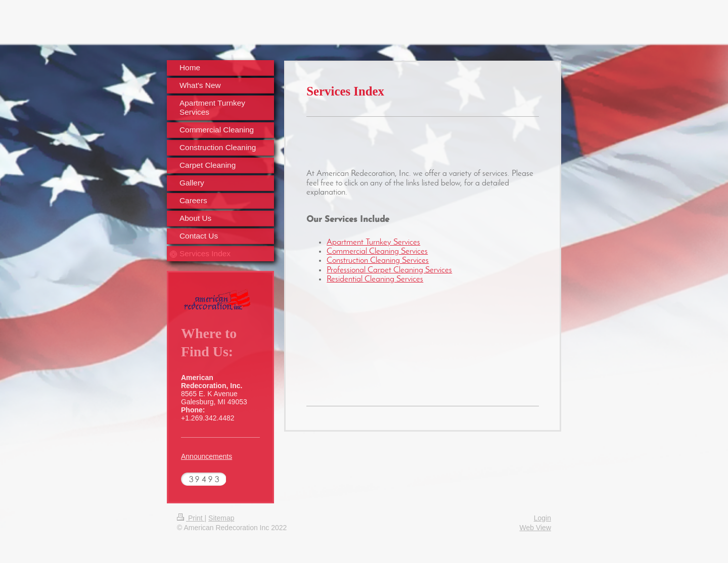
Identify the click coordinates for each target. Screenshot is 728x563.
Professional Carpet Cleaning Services (389, 270)
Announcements (207, 456)
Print (191, 518)
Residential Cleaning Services (375, 279)
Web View (535, 528)
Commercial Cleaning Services (377, 251)
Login (542, 518)
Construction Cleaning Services (378, 261)
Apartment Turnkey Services (373, 242)
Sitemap (221, 518)
